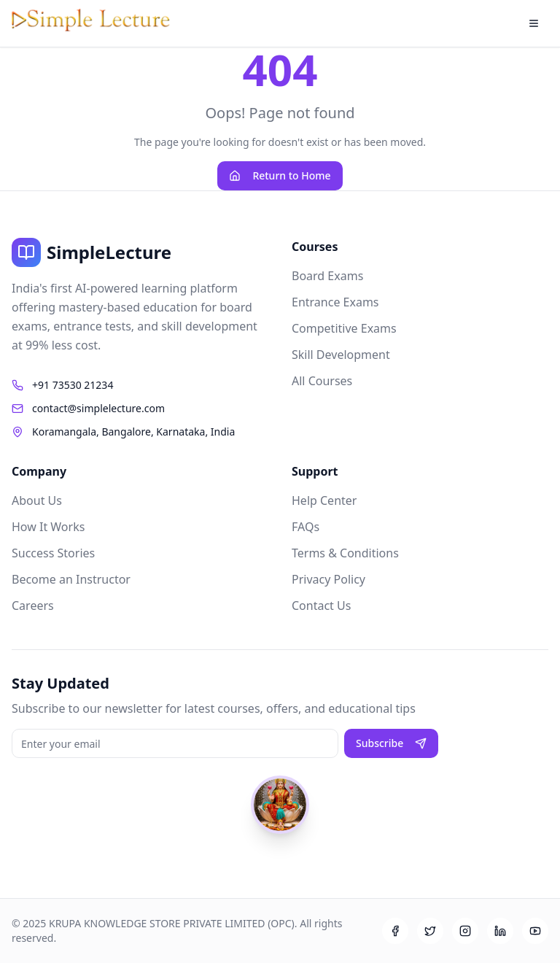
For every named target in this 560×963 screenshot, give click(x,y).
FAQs (306, 527)
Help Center (324, 500)
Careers (33, 606)
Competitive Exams (344, 328)
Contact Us (321, 606)
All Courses (322, 381)
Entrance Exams (335, 302)
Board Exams (327, 276)
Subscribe (391, 743)
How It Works (48, 527)
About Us (37, 500)
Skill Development (341, 355)
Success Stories (53, 553)
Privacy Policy (328, 579)
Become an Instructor (71, 579)
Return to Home (280, 175)
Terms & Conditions (345, 553)
